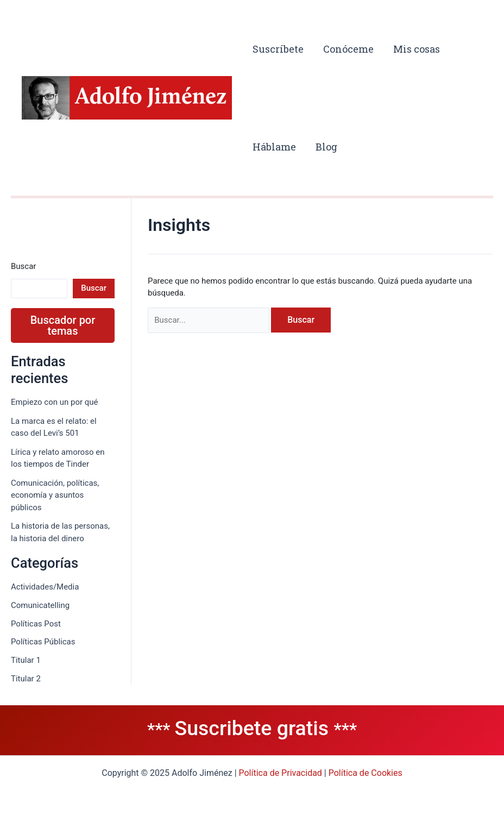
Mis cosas (417, 49)
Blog (326, 147)
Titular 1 (26, 660)
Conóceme (348, 49)
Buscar (23, 266)
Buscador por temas (63, 325)
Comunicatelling (40, 605)
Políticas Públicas (43, 642)
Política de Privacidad (281, 773)
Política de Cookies (366, 773)
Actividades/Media (45, 587)
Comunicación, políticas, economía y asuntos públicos (55, 495)
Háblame (274, 147)
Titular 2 (26, 679)
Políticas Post (36, 624)
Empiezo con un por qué (55, 402)
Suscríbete (278, 49)
